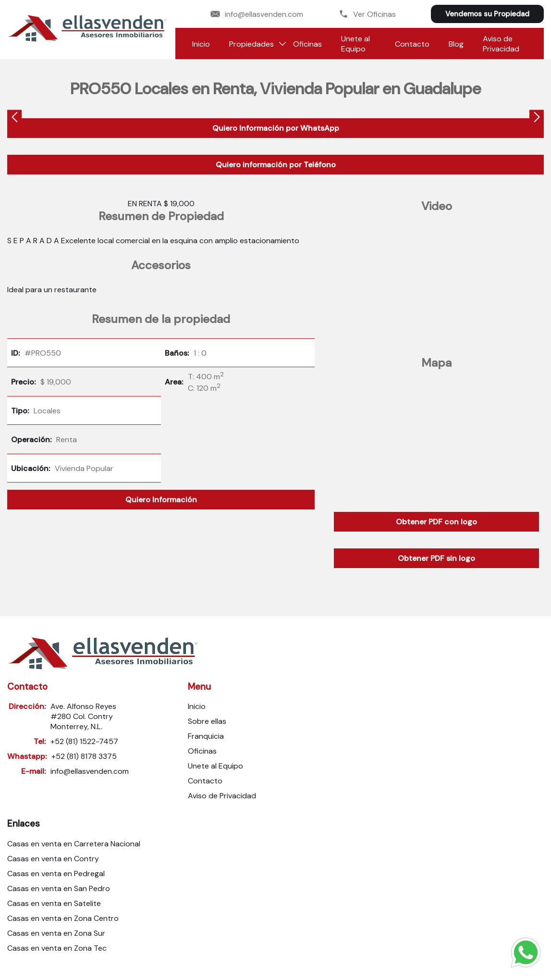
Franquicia (206, 736)
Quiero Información (161, 500)
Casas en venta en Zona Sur (56, 933)
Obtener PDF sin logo (436, 558)
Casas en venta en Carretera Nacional (74, 844)
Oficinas (307, 44)
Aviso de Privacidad (501, 44)
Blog (456, 44)
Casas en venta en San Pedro (59, 888)
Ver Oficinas (367, 14)
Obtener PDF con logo (436, 522)
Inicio (201, 44)
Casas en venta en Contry (53, 859)
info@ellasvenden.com (257, 14)
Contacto (412, 44)
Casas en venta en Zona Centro (63, 918)
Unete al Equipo (355, 44)
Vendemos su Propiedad (487, 14)
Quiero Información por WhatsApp (276, 128)
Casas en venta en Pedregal (56, 874)
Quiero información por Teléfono (276, 165)
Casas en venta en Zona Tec (57, 948)
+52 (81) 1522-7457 (84, 741)
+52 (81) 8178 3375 (84, 756)
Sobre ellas (207, 721)
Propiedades (251, 44)
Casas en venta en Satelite (54, 903)
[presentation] (14, 118)
